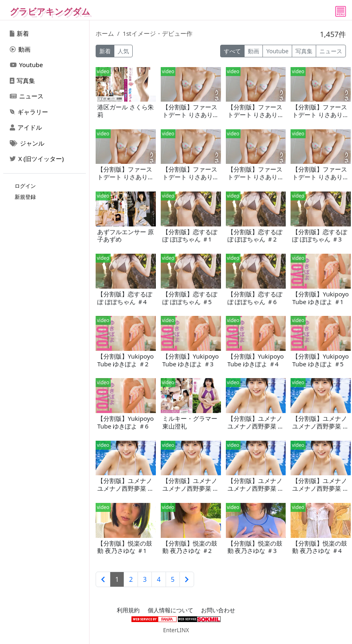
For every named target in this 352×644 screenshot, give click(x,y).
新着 (19, 33)
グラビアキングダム (50, 11)
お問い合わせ (218, 610)
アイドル (26, 127)
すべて (232, 51)
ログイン (25, 186)
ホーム (105, 33)
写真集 (22, 80)
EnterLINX (176, 630)
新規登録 (25, 197)
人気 (123, 51)
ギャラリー (29, 112)
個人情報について (171, 610)
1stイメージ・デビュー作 (158, 33)
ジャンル (27, 143)
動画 (20, 49)
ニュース (27, 96)
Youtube (26, 65)
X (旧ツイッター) (37, 159)
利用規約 (128, 610)
